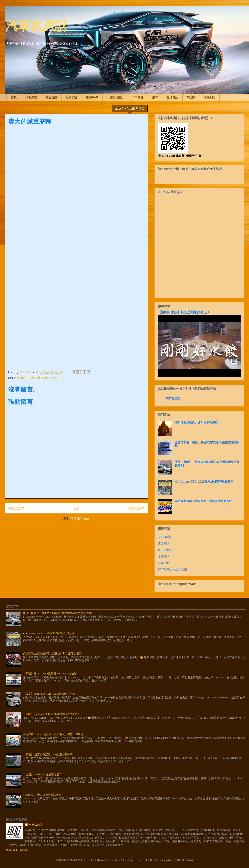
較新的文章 (16, 508)
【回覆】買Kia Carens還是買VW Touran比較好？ (51, 674)
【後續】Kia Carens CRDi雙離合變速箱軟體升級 (51, 714)
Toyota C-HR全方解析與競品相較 (42, 795)
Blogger (191, 860)
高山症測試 (165, 550)
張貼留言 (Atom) (81, 519)
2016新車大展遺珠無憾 (172, 569)
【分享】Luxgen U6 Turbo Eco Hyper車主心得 (49, 694)
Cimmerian (166, 860)
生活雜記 (172, 97)
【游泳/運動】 (116, 97)
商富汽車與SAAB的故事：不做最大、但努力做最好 (53, 734)
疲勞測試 (163, 543)
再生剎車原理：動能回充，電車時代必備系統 (203, 501)
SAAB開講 (164, 537)
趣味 (155, 97)
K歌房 (191, 97)
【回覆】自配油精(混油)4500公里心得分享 (48, 754)
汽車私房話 (36, 25)
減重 (38, 378)
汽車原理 (31, 97)
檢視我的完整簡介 (17, 850)
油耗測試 (163, 556)
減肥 (32, 378)
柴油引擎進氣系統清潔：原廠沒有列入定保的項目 (52, 654)
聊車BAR (92, 97)
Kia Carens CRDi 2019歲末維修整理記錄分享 (204, 482)
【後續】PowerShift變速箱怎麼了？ (44, 774)
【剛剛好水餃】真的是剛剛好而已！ (184, 312)
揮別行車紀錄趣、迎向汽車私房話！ (198, 423)
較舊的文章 (136, 508)
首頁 (14, 97)
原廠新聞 (209, 97)
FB (62, 378)
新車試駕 (72, 97)
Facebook (54, 378)
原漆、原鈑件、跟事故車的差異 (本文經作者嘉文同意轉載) (57, 613)
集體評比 (163, 563)
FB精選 (139, 97)
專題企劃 (51, 97)
